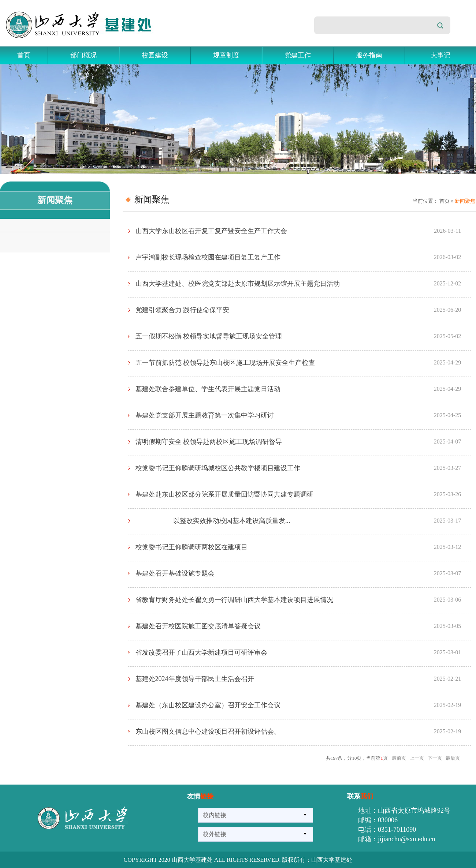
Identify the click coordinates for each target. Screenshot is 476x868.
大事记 (440, 55)
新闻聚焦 (465, 201)
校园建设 (155, 55)
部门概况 (83, 55)
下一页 (435, 758)
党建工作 (298, 55)
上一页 (417, 758)
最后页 (453, 758)
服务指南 (369, 55)
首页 (24, 55)
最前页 (399, 758)
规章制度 (226, 55)
